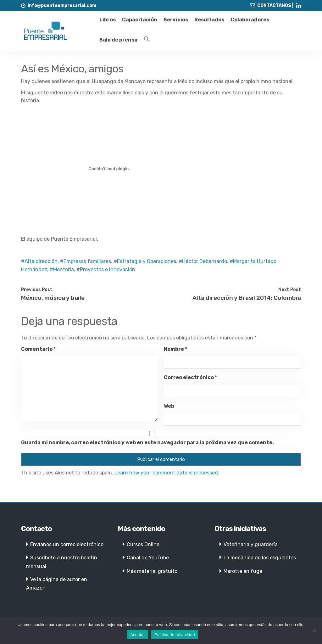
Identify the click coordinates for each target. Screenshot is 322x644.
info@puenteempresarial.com (62, 6)
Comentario (38, 349)
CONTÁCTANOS (274, 6)
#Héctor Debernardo (203, 261)
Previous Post (37, 289)
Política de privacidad (175, 635)
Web (169, 406)
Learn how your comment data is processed (166, 473)
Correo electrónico (190, 377)
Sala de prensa (118, 40)
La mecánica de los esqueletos (260, 558)
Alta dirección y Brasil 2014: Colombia (247, 298)
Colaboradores (250, 20)
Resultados (209, 20)
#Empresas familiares (86, 261)
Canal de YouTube (148, 558)
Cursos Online (143, 544)
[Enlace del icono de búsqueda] (147, 39)
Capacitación (140, 20)
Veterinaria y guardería (251, 544)
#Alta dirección (39, 261)
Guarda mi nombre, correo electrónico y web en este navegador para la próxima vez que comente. (147, 442)
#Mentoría (62, 269)
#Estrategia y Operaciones (145, 261)
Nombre (175, 349)
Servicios (176, 20)
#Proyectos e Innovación (106, 269)
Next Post (290, 289)
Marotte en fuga (243, 571)
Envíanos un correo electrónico (67, 544)
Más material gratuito (152, 571)
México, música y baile (53, 298)
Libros (108, 20)
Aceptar (138, 635)
